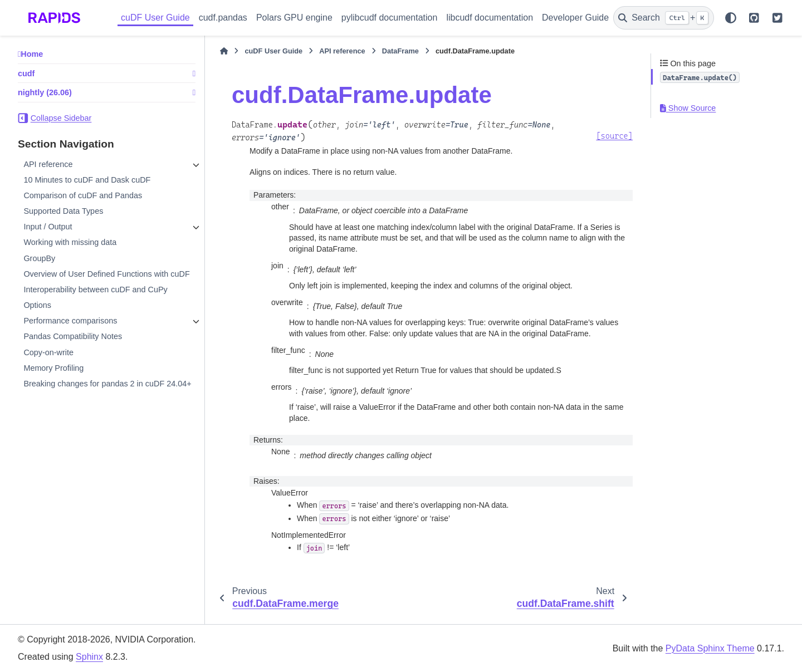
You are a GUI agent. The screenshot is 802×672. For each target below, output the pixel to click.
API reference (48, 164)
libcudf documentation (490, 18)
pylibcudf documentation (390, 18)
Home (32, 54)
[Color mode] (731, 18)
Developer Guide (575, 18)
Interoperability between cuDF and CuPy (95, 290)
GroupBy (39, 258)
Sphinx (89, 657)
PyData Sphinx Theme (710, 648)
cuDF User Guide (155, 18)
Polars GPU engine (294, 18)
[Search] (664, 18)
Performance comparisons (70, 321)
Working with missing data (70, 242)
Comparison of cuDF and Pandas (83, 195)
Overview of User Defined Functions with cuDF (106, 274)
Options (37, 305)
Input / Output (48, 227)
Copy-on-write (48, 352)
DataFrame (400, 51)
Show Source (688, 108)
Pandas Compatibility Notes (73, 336)
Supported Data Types (63, 211)
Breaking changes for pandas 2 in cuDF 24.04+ (107, 384)
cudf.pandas (223, 18)
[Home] (224, 51)
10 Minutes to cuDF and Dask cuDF (87, 180)
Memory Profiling (53, 368)
